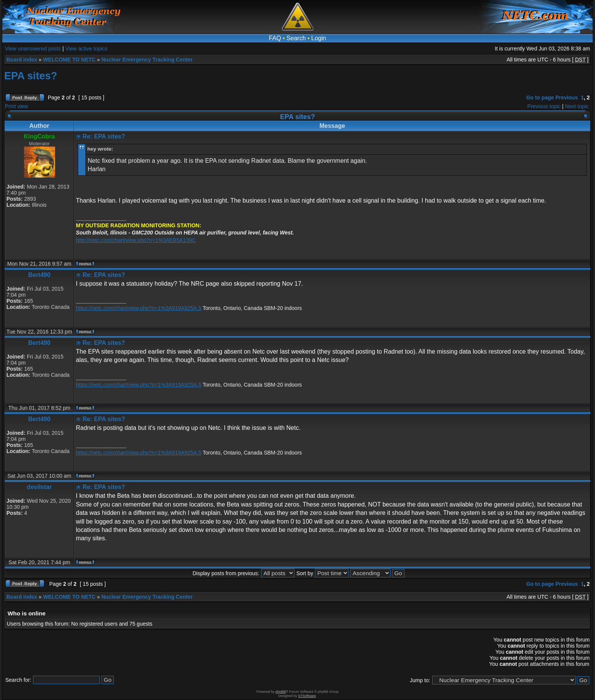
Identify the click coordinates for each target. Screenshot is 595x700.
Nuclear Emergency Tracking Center (147, 60)
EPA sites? (31, 76)
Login (319, 38)
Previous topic (544, 106)
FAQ (275, 38)
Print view (17, 106)
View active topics (86, 49)
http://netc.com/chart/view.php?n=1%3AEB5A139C (136, 240)
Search (296, 38)
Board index (22, 60)
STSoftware (307, 696)
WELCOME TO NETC (69, 60)
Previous (567, 98)
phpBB (281, 692)
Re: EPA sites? (104, 136)
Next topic (577, 106)
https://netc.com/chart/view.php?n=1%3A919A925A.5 (139, 308)
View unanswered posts (33, 49)
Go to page (540, 98)
